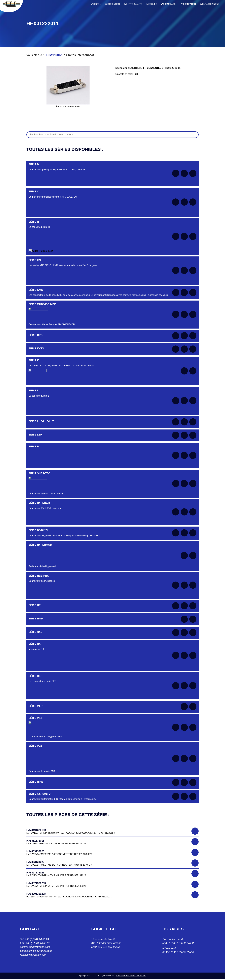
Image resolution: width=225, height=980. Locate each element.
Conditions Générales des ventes (131, 976)
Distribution (54, 55)
